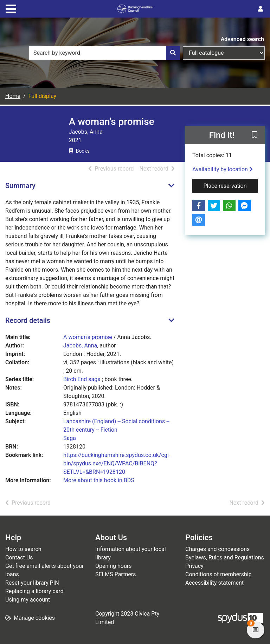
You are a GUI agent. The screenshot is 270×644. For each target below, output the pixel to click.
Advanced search (242, 39)
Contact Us (19, 557)
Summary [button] (20, 186)
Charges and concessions (217, 549)
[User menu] (261, 9)
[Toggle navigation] (11, 8)
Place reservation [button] (231, 185)
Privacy (194, 566)
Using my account (28, 600)
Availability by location (223, 169)
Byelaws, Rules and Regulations (225, 557)
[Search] (173, 53)
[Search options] (224, 53)
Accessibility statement (214, 583)
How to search (23, 549)
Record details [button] (28, 320)
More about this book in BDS (99, 480)
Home (13, 96)
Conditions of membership (218, 574)
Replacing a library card (34, 591)
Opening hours (113, 566)
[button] (255, 135)
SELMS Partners (115, 574)
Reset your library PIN (32, 583)
